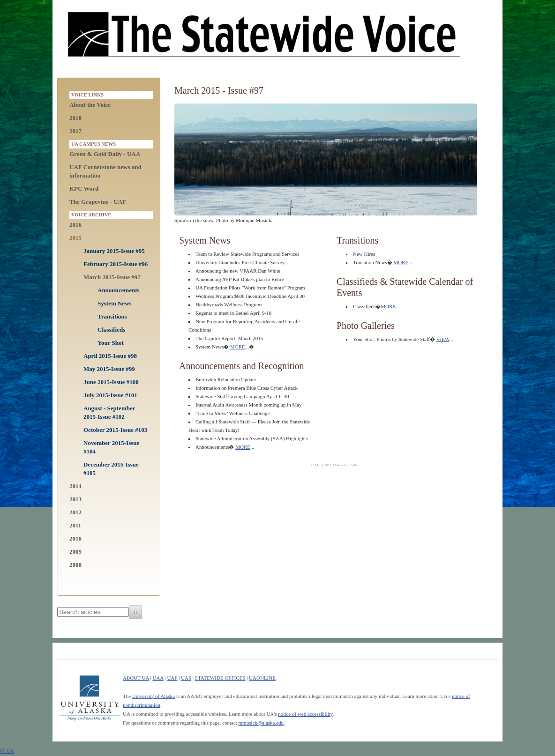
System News (115, 303)
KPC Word (84, 189)
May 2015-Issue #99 (109, 369)
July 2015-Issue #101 (110, 395)
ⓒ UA (7, 751)
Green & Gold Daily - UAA (105, 154)
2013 (75, 499)
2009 (75, 552)
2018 (75, 118)
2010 (75, 538)
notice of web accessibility (305, 714)
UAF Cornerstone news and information (105, 171)
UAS (186, 678)
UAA (158, 678)
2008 (75, 565)
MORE (238, 347)
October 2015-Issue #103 (115, 430)
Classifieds (111, 330)
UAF (172, 678)
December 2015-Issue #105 (111, 469)
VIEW (443, 339)
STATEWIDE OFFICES (220, 678)
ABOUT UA (136, 678)
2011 (75, 525)
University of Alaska (154, 696)
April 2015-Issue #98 (110, 356)
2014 (75, 486)
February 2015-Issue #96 (116, 264)
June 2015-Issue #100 (111, 382)
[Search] (135, 612)
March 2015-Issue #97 (112, 277)
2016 (75, 225)
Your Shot (111, 343)
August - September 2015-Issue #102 (109, 412)
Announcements (119, 290)
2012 (75, 512)
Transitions (112, 316)
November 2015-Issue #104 (111, 447)
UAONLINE (262, 678)
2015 (75, 238)
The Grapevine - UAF (98, 202)
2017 (75, 131)
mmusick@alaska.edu (261, 723)
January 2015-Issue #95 (114, 251)
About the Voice (90, 105)
